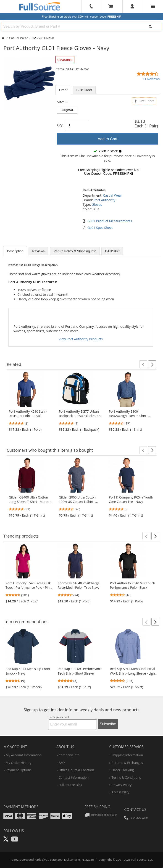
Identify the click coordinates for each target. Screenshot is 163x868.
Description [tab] (15, 251)
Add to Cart (108, 139)
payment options (19, 770)
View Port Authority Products (81, 339)
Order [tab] (63, 90)
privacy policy (121, 785)
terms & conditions (126, 777)
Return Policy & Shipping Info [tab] (75, 251)
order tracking (122, 770)
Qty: (60, 125)
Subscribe (108, 724)
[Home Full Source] (3, 38)
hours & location (76, 770)
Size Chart (144, 101)
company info (69, 755)
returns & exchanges (127, 763)
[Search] (150, 26)
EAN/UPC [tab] (112, 251)
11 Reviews (151, 79)
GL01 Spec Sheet (100, 228)
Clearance (65, 60)
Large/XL (67, 110)
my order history (18, 763)
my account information (24, 755)
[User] (133, 6)
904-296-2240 (139, 818)
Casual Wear (18, 38)
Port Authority (104, 200)
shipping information (127, 755)
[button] (143, 364)
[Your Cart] (112, 6)
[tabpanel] (108, 139)
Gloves (97, 204)
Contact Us (135, 810)
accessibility (120, 792)
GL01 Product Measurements (110, 221)
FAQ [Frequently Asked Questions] (62, 763)
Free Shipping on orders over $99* (82, 17)
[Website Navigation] (153, 6)
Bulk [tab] (84, 90)
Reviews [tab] (38, 251)
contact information (74, 777)
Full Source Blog (71, 785)
